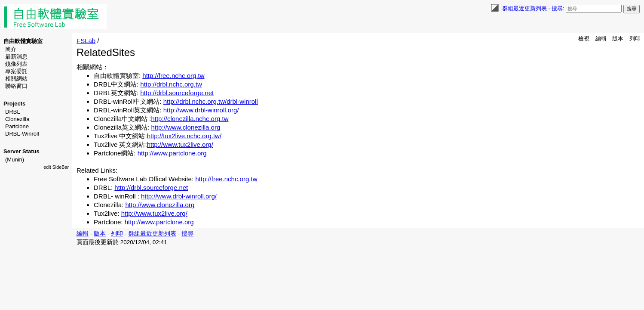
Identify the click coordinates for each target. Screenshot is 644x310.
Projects (14, 104)
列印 (635, 39)
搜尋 (557, 8)
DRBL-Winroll (22, 134)
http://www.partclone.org (172, 153)
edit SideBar (56, 167)
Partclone (17, 126)
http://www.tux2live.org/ (180, 144)
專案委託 (16, 71)
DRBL (13, 112)
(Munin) (15, 160)
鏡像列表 (16, 64)
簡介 (11, 49)
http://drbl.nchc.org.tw (171, 84)
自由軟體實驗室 (23, 41)
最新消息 (16, 57)
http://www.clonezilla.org (186, 127)
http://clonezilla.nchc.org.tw (190, 119)
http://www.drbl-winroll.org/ (201, 110)
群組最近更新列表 (524, 8)
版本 (618, 39)
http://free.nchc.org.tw (173, 76)
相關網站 (16, 79)
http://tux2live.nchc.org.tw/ (184, 136)
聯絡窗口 (16, 86)
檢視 (584, 39)
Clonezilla (17, 119)
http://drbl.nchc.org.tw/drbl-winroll (211, 101)
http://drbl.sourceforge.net (177, 93)
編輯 (601, 39)
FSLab (86, 41)
